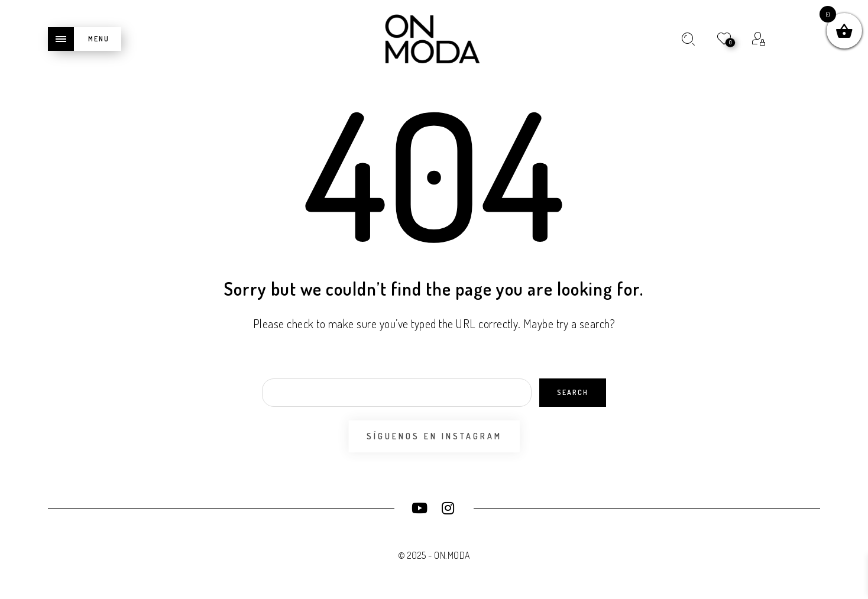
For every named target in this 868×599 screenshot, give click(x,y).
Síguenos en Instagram (434, 436)
